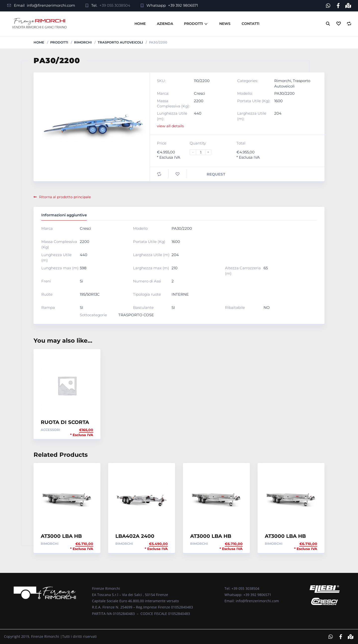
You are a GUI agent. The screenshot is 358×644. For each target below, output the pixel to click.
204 (278, 113)
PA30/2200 (284, 93)
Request (216, 174)
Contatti (250, 23)
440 (198, 113)
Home (140, 23)
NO (267, 307)
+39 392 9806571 (183, 5)
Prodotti (193, 23)
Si (81, 281)
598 (83, 268)
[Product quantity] (203, 152)
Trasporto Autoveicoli (120, 42)
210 (175, 268)
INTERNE (180, 294)
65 (266, 268)
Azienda (165, 23)
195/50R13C (90, 294)
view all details (170, 126)
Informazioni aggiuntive (64, 215)
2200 (199, 101)
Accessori (50, 429)
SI (82, 307)
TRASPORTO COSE (136, 315)
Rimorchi (83, 42)
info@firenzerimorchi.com (51, 5)
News (225, 23)
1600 (278, 101)
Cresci (200, 93)
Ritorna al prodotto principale (62, 197)
